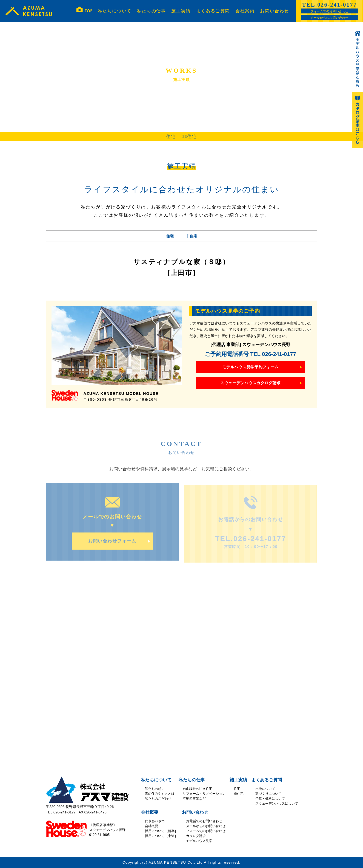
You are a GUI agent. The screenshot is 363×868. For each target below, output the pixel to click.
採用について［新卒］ (161, 831)
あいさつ (158, 821)
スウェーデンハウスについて (277, 804)
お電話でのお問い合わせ (204, 821)
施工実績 (181, 11)
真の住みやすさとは (160, 794)
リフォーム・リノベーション (204, 794)
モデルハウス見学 (199, 841)
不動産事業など (194, 799)
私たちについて (115, 11)
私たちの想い (155, 789)
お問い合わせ (275, 11)
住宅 (171, 136)
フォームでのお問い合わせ (329, 11)
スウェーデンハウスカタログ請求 (251, 383)
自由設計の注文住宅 (198, 789)
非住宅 (190, 136)
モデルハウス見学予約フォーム (250, 367)
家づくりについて (268, 794)
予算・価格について (270, 799)
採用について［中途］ (161, 836)
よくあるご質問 (213, 11)
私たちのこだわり (158, 799)
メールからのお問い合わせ (329, 18)
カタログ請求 (196, 836)
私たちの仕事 (152, 11)
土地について (265, 789)
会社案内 (245, 11)
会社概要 (150, 812)
